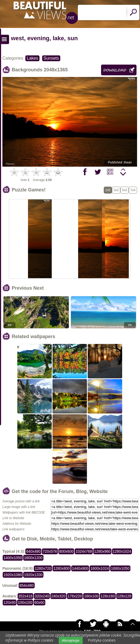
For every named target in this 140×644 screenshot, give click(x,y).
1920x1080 (13, 575)
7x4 (133, 190)
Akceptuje (71, 640)
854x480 (27, 585)
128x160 (108, 596)
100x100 (25, 602)
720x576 (50, 551)
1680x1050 (120, 568)
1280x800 (62, 568)
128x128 (124, 596)
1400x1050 (13, 558)
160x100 (91, 596)
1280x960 (102, 551)
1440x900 (80, 568)
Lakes (32, 58)
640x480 (33, 551)
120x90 (10, 602)
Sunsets (51, 58)
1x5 (108, 190)
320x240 (42, 596)
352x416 (26, 596)
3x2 (116, 190)
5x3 (124, 190)
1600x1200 (33, 558)
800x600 (66, 551)
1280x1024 (122, 551)
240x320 (58, 596)
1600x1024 (100, 568)
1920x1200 (33, 575)
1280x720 (43, 568)
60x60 (39, 602)
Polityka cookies (102, 640)
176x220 (75, 596)
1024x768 (84, 551)
